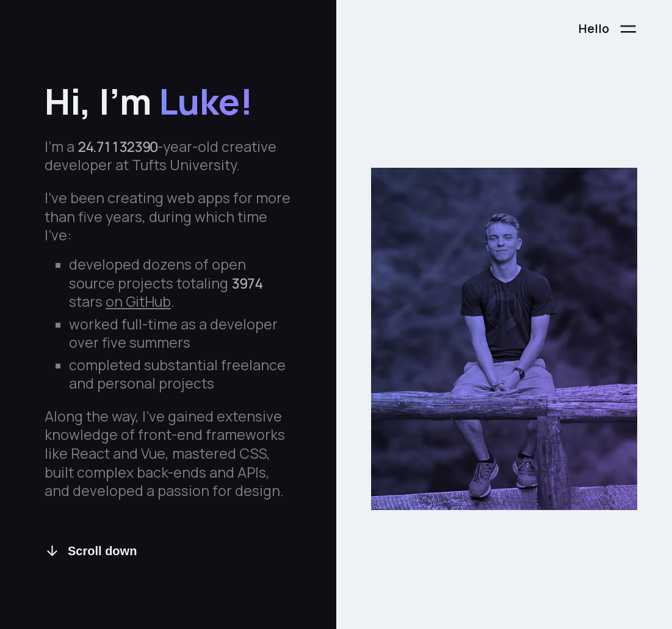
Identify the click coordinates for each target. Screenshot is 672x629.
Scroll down (91, 551)
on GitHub (138, 302)
